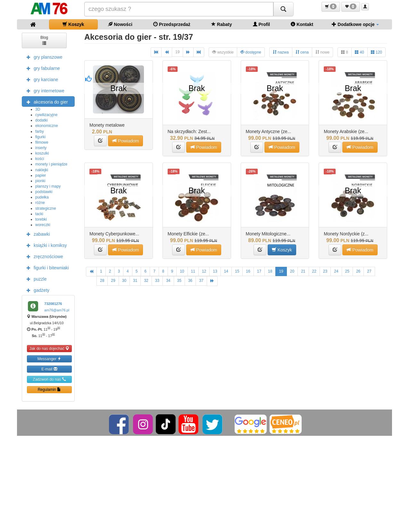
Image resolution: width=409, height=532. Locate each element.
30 (124, 281)
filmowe (42, 142)
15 (237, 271)
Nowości (120, 24)
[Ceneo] (286, 424)
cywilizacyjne (46, 115)
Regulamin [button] (50, 389)
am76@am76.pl (57, 310)
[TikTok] (166, 424)
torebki (41, 219)
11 (193, 271)
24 (336, 271)
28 (102, 281)
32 (146, 281)
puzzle (35, 279)
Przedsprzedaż (172, 24)
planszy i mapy (48, 186)
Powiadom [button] (125, 141)
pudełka (42, 197)
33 (157, 281)
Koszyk (73, 24)
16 (248, 271)
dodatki (42, 120)
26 (358, 271)
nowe (322, 52)
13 (215, 271)
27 (369, 271)
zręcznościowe (43, 256)
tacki (39, 214)
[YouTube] (189, 424)
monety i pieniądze (51, 164)
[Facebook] (119, 424)
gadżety (36, 290)
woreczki (43, 225)
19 (177, 52)
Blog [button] (44, 40)
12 (204, 271)
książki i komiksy (45, 245)
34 (168, 281)
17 (259, 271)
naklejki (42, 170)
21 (303, 271)
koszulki (42, 153)
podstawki (44, 192)
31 (135, 281)
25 (347, 271)
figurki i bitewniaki (46, 267)
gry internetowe (44, 90)
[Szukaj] (283, 9)
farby (40, 131)
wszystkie (223, 52)
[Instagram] (143, 424)
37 (201, 281)
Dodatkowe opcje (355, 24)
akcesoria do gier (46, 102)
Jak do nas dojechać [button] (50, 348)
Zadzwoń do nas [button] (49, 379)
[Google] (251, 424)
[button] (331, 7)
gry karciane (41, 79)
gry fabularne (42, 68)
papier (41, 175)
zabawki (37, 234)
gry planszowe (43, 57)
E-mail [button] (49, 369)
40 (359, 52)
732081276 (53, 304)
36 (190, 281)
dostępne (251, 52)
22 (314, 271)
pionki (40, 181)
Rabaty (222, 24)
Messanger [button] (50, 359)
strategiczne (46, 208)
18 (270, 271)
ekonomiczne (47, 126)
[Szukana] (179, 9)
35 (179, 281)
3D (38, 109)
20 (292, 271)
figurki (40, 137)
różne (40, 203)
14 (226, 271)
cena (302, 52)
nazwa (281, 52)
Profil (262, 24)
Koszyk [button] (282, 250)
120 (376, 52)
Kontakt (302, 24)
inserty (41, 148)
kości (40, 159)
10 (182, 271)
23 (325, 271)
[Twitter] (213, 424)
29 (113, 281)
